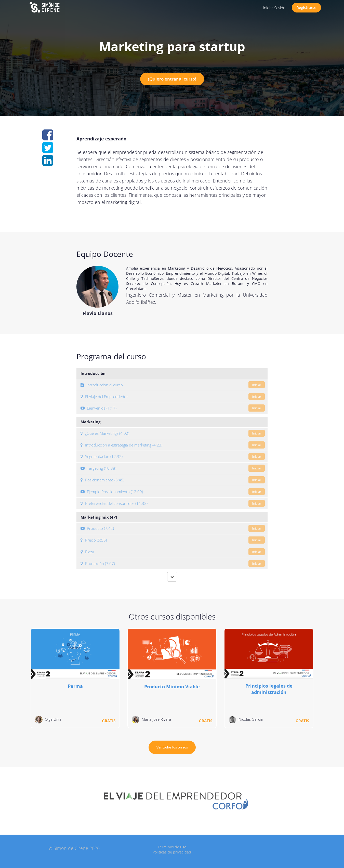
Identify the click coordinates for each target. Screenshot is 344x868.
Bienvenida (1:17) (173, 408)
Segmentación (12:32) (173, 456)
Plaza (173, 552)
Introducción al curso (173, 385)
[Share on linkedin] (48, 163)
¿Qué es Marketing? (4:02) (173, 433)
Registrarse (306, 8)
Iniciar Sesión (274, 8)
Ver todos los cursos (172, 747)
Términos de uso (172, 847)
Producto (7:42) (173, 528)
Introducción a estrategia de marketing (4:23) (173, 445)
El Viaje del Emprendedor (173, 397)
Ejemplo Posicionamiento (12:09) (173, 492)
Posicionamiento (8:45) (173, 480)
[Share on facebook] (48, 138)
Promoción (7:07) (173, 563)
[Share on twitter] (48, 150)
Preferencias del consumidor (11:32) (173, 503)
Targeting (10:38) (173, 468)
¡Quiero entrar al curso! (172, 79)
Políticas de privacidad (172, 852)
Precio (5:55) (173, 540)
